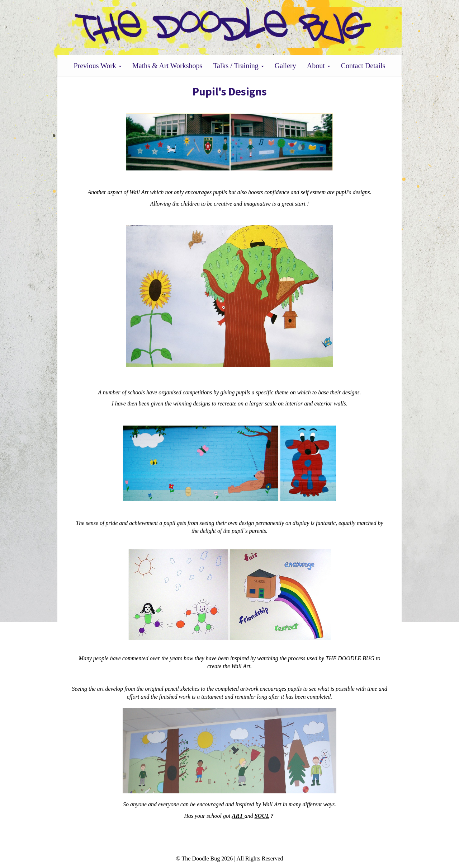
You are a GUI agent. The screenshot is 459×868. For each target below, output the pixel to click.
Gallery (285, 66)
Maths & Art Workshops (167, 66)
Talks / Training (238, 66)
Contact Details (363, 66)
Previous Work (98, 66)
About (319, 66)
